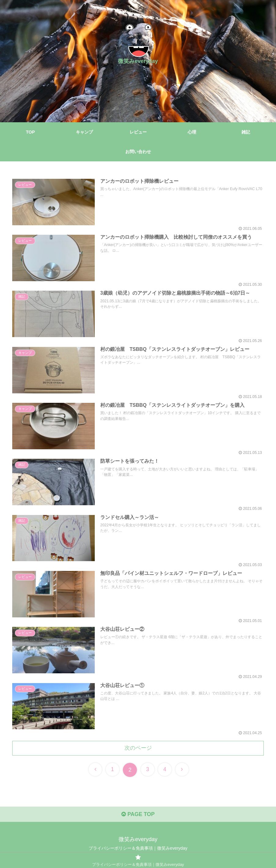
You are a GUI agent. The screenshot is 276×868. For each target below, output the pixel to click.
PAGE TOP (138, 815)
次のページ (138, 748)
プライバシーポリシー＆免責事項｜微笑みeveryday (138, 849)
